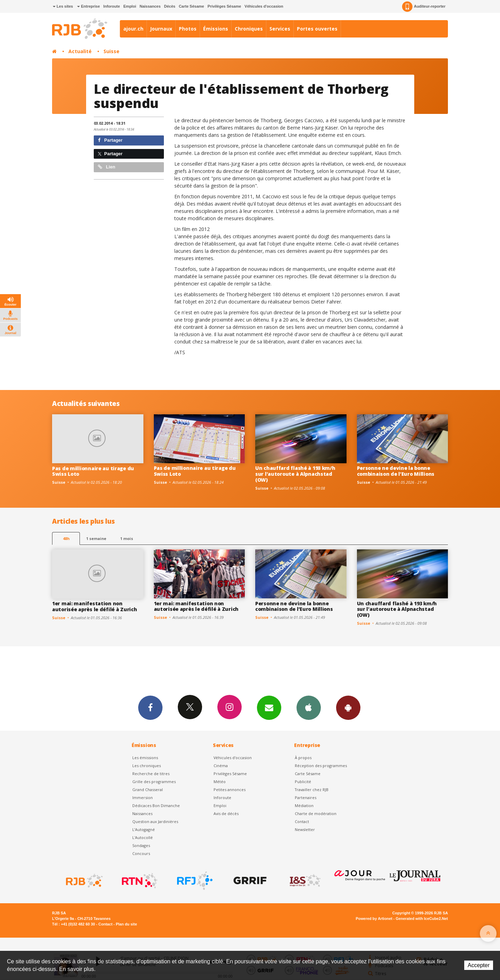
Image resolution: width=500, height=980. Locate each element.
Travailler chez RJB (312, 790)
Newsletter (305, 829)
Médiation (304, 805)
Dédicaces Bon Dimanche (156, 805)
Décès (170, 6)
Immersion (143, 798)
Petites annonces (230, 790)
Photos (188, 29)
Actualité (80, 51)
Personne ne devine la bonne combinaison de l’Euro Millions (396, 471)
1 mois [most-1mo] (127, 538)
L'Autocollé (143, 837)
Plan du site (126, 924)
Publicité (303, 782)
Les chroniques (147, 766)
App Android (348, 707)
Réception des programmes (321, 766)
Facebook (150, 707)
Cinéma (221, 766)
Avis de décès (226, 813)
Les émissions (145, 758)
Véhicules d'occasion (264, 6)
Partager (110, 140)
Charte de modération (316, 813)
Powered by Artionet (374, 919)
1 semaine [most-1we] (96, 538)
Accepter (479, 965)
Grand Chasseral (148, 790)
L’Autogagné (144, 829)
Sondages (141, 845)
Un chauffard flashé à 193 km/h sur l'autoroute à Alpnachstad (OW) (295, 474)
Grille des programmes (154, 782)
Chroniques (249, 29)
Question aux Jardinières (155, 821)
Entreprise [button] (88, 6)
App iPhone (309, 707)
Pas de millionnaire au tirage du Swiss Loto (93, 471)
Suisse (111, 51)
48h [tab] (66, 538)
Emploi (130, 6)
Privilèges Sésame (224, 6)
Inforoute (112, 6)
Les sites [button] (63, 6)
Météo (220, 782)
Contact (302, 821)
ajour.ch (133, 29)
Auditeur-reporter (424, 7)
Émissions (216, 29)
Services (280, 29)
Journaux (161, 29)
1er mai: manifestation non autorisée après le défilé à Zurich (94, 606)
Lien (107, 167)
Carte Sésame (191, 6)
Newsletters (269, 707)
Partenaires (306, 798)
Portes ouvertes (317, 29)
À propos (303, 758)
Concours (141, 853)
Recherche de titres (151, 774)
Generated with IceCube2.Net (422, 919)
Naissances (150, 6)
